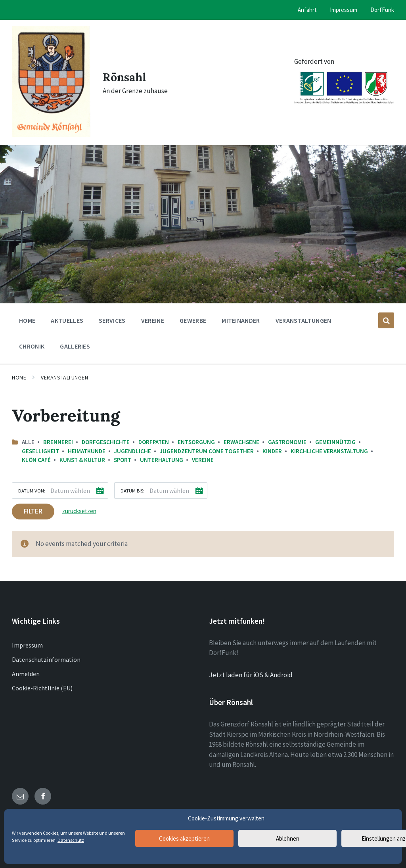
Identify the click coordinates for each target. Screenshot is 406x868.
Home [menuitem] (27, 320)
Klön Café (36, 460)
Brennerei (58, 442)
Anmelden (26, 674)
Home (19, 377)
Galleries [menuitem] (75, 346)
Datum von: (32, 491)
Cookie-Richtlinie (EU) (42, 688)
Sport (123, 460)
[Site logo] (51, 134)
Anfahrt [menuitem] (307, 10)
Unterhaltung (162, 460)
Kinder (272, 451)
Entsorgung (196, 442)
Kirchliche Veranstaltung (329, 451)
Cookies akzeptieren (184, 838)
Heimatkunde (87, 451)
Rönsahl (126, 77)
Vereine (203, 460)
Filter (33, 511)
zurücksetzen (79, 511)
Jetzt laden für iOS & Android (251, 675)
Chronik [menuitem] (32, 346)
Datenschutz (71, 840)
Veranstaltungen (64, 377)
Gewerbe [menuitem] (193, 320)
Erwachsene (241, 442)
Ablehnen (288, 838)
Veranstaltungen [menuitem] (304, 320)
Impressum (27, 645)
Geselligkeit (40, 451)
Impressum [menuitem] (344, 10)
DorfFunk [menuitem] (382, 10)
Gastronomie (287, 442)
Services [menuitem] (112, 320)
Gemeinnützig (335, 442)
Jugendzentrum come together (207, 451)
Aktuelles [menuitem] (67, 320)
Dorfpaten (154, 442)
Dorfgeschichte (106, 442)
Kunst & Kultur (82, 460)
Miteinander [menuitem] (241, 320)
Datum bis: (132, 491)
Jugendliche (133, 451)
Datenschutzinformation (46, 659)
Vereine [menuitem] (153, 320)
